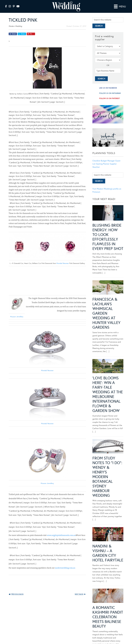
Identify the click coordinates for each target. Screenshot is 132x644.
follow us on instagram (110, 93)
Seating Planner (103, 164)
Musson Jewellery (47, 483)
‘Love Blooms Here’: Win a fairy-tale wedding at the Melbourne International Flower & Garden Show (108, 394)
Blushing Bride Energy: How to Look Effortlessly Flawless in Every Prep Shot (108, 237)
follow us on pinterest (109, 98)
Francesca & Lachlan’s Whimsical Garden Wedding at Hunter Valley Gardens (106, 313)
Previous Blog (17, 594)
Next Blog (79, 594)
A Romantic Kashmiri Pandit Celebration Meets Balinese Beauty (108, 605)
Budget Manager (108, 161)
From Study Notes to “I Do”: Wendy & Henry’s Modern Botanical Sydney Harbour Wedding (107, 477)
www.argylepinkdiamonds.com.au (61, 535)
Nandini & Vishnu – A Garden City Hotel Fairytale (108, 553)
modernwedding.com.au (65, 568)
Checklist (96, 161)
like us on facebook (108, 88)
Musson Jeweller (17, 317)
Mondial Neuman (63, 263)
